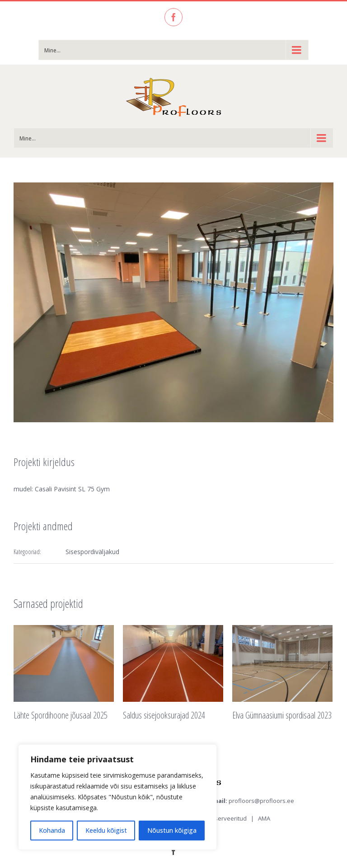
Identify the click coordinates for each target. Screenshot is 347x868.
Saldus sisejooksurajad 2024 (164, 715)
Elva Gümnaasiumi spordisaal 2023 (282, 715)
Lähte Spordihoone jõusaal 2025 (61, 715)
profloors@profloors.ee (261, 801)
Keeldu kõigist (106, 830)
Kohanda (52, 830)
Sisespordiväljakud (92, 552)
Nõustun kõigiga (172, 830)
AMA (264, 818)
